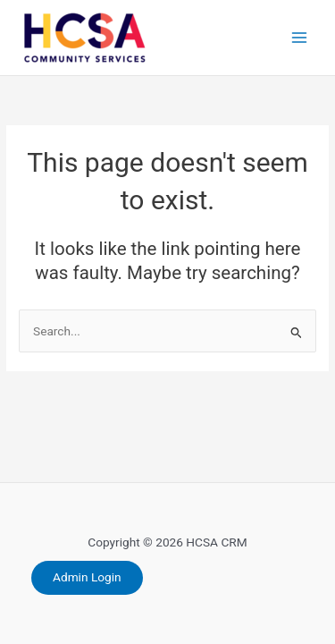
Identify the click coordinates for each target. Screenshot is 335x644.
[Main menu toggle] (300, 38)
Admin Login (87, 577)
